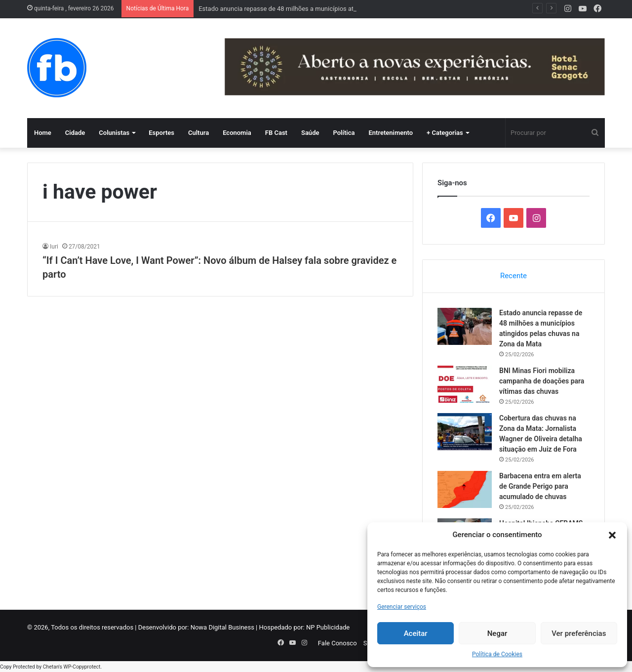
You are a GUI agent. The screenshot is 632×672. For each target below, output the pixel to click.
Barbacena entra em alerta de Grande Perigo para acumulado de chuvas (540, 486)
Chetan (51, 667)
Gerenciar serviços (402, 607)
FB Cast (276, 133)
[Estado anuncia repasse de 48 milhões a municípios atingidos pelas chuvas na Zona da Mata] (465, 326)
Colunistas (114, 133)
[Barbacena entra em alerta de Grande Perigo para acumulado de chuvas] (465, 489)
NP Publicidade (328, 627)
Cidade (75, 133)
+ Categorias (445, 133)
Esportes (161, 133)
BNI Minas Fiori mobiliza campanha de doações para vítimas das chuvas (542, 381)
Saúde (310, 133)
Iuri (54, 247)
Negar (497, 633)
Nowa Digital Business (222, 627)
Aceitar (416, 633)
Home (43, 133)
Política (344, 133)
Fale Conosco (337, 643)
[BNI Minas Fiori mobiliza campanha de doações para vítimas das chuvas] (465, 384)
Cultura (198, 133)
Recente (513, 276)
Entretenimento (391, 133)
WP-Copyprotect (82, 667)
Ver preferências (579, 633)
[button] (612, 535)
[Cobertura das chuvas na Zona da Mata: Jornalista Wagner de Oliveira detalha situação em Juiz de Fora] (465, 432)
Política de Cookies (497, 654)
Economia (237, 133)
